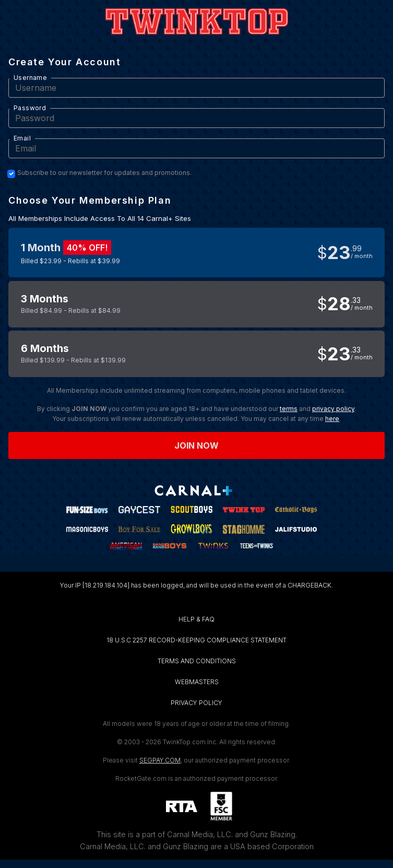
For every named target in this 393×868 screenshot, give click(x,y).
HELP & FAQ (196, 619)
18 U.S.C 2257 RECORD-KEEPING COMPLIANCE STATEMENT (196, 640)
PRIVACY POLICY (196, 703)
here (332, 419)
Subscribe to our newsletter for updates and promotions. (104, 173)
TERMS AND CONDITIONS (197, 661)
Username (30, 78)
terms (289, 409)
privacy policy (333, 409)
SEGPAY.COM (160, 760)
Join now (197, 445)
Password (30, 108)
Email (22, 138)
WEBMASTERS (197, 682)
